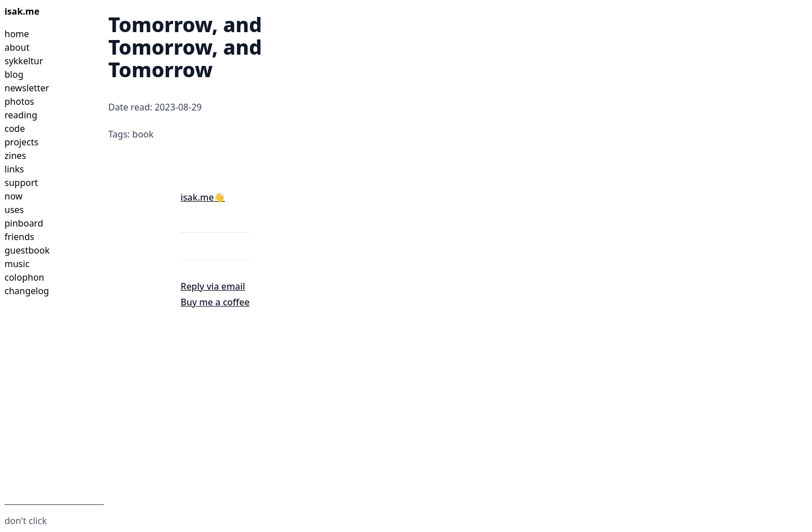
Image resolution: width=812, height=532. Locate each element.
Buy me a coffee (215, 302)
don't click (26, 521)
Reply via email (213, 286)
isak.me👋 (203, 197)
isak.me (22, 11)
